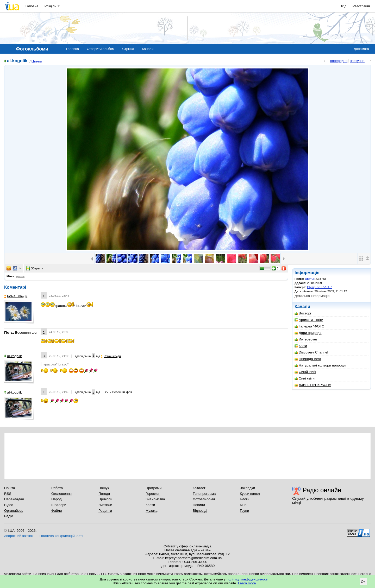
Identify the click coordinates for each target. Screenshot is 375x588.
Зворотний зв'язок (19, 536)
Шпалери (59, 505)
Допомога (361, 49)
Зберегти (35, 268)
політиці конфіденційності (247, 579)
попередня (339, 61)
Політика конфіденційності (61, 536)
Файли (57, 511)
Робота (57, 488)
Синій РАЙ (305, 372)
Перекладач (14, 499)
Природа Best (308, 359)
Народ (57, 499)
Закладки (247, 488)
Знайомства (155, 499)
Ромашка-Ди (16, 296)
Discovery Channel (311, 352)
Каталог (199, 488)
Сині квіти (305, 378)
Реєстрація (361, 6)
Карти (150, 505)
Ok (363, 582)
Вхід (343, 6)
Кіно (243, 505)
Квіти (301, 346)
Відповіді (200, 511)
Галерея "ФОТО (310, 326)
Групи (244, 511)
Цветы (37, 61)
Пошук (104, 488)
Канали (148, 49)
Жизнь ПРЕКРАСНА (313, 385)
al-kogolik (17, 61)
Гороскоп (153, 494)
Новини (199, 505)
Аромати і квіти (309, 320)
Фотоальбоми (204, 499)
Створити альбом (101, 49)
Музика (151, 511)
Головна (32, 6)
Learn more (247, 583)
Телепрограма (204, 494)
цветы (21, 276)
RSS (8, 494)
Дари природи (308, 333)
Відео (9, 505)
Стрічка (128, 49)
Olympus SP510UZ (320, 287)
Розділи (51, 6)
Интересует (306, 339)
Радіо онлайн (322, 490)
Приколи (105, 499)
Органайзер (14, 511)
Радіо (9, 516)
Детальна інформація (312, 296)
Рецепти (105, 511)
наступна (357, 61)
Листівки (105, 505)
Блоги (245, 499)
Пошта (10, 488)
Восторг (303, 313)
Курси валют (250, 494)
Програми (154, 488)
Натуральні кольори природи (320, 365)
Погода (104, 494)
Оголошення (61, 494)
